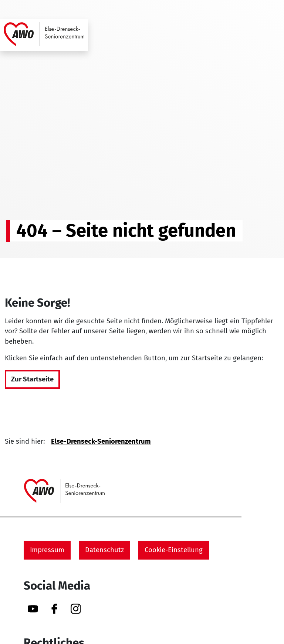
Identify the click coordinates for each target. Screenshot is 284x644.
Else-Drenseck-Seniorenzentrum (101, 441)
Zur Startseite (32, 379)
